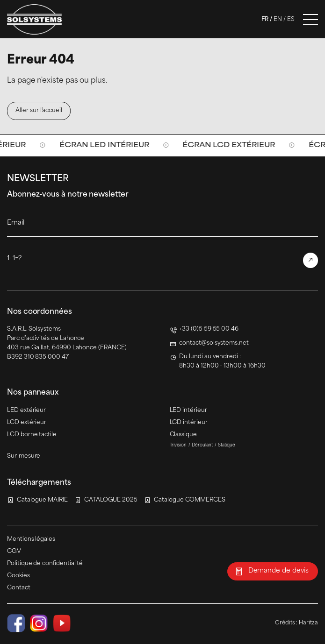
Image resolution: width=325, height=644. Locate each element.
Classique (183, 435)
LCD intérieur (189, 423)
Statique (227, 445)
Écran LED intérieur (109, 145)
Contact (19, 588)
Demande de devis (278, 571)
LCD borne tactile (32, 435)
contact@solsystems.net (214, 343)
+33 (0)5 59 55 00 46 (209, 329)
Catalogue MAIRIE (42, 500)
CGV (14, 552)
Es (291, 20)
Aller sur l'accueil (39, 111)
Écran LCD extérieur (234, 145)
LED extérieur (26, 410)
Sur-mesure (24, 456)
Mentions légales (31, 539)
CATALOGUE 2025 (111, 500)
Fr (265, 20)
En (278, 20)
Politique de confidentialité (45, 564)
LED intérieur (188, 410)
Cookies (18, 576)
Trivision (178, 445)
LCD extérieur (27, 423)
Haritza (308, 623)
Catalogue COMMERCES (190, 500)
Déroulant (202, 445)
